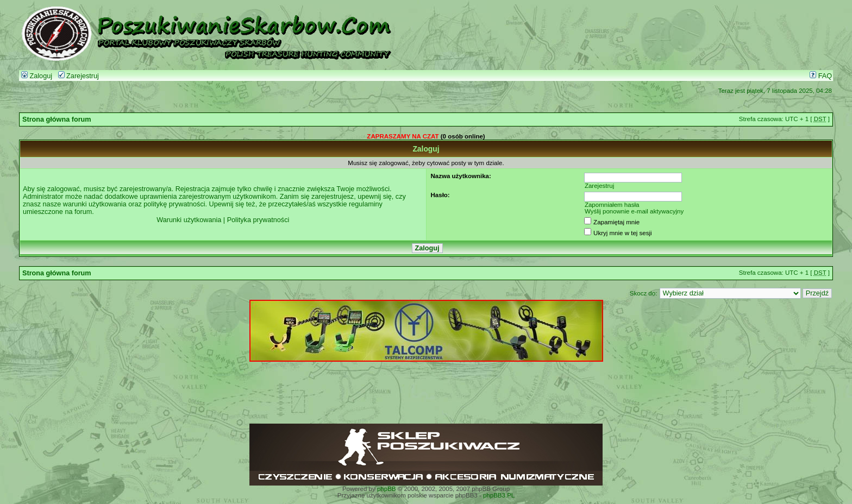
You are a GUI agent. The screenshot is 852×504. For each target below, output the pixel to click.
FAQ (821, 76)
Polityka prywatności (258, 220)
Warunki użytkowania (189, 220)
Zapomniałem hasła (612, 205)
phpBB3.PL (499, 495)
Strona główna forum (57, 119)
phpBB (387, 489)
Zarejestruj (79, 76)
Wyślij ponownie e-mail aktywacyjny (634, 211)
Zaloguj (37, 76)
